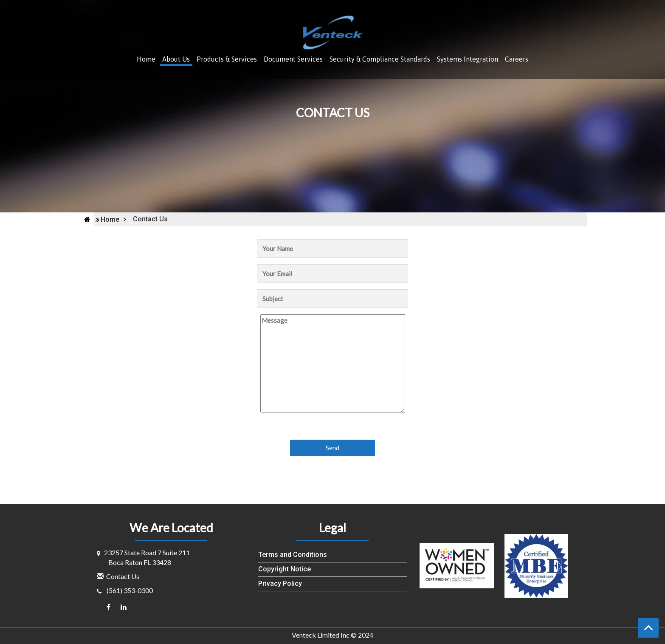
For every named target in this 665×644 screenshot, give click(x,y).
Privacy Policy (280, 583)
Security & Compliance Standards (380, 59)
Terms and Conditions (293, 555)
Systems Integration (468, 59)
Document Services (293, 59)
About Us (176, 59)
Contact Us (123, 576)
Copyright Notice (285, 569)
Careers (517, 59)
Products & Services (227, 59)
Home (146, 59)
